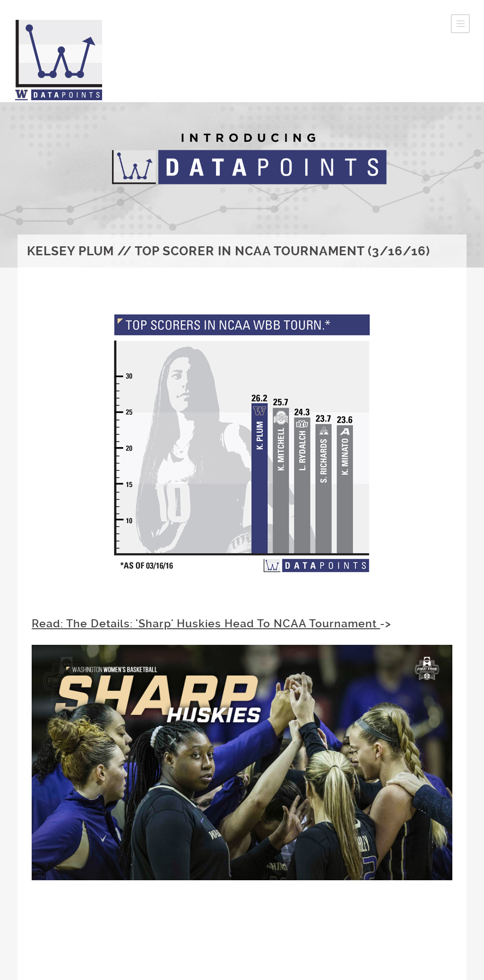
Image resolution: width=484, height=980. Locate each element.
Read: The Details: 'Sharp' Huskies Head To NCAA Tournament (206, 624)
